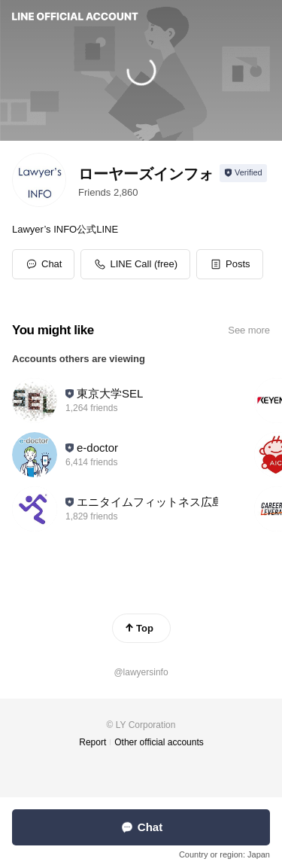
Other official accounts (159, 742)
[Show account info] (243, 173)
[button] (230, 264)
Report (92, 742)
